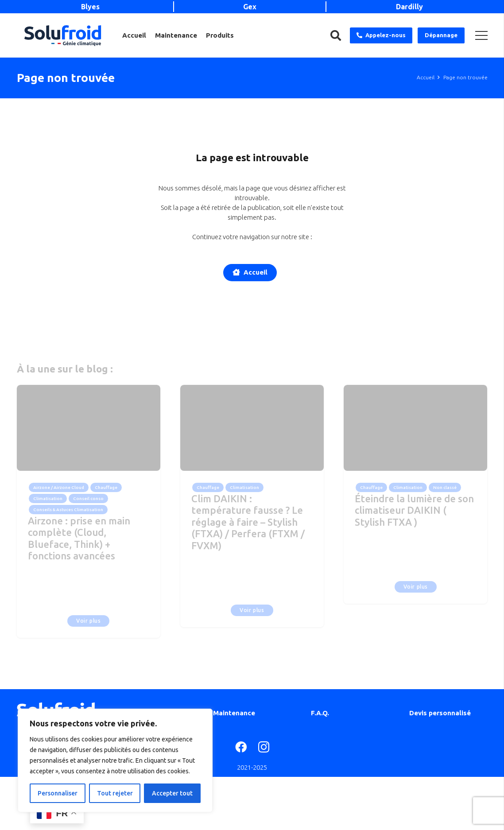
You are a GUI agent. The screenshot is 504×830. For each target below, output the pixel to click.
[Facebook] (241, 747)
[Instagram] (264, 747)
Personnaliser (58, 793)
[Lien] (63, 36)
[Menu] (481, 35)
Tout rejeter (115, 793)
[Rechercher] (336, 35)
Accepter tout (172, 793)
